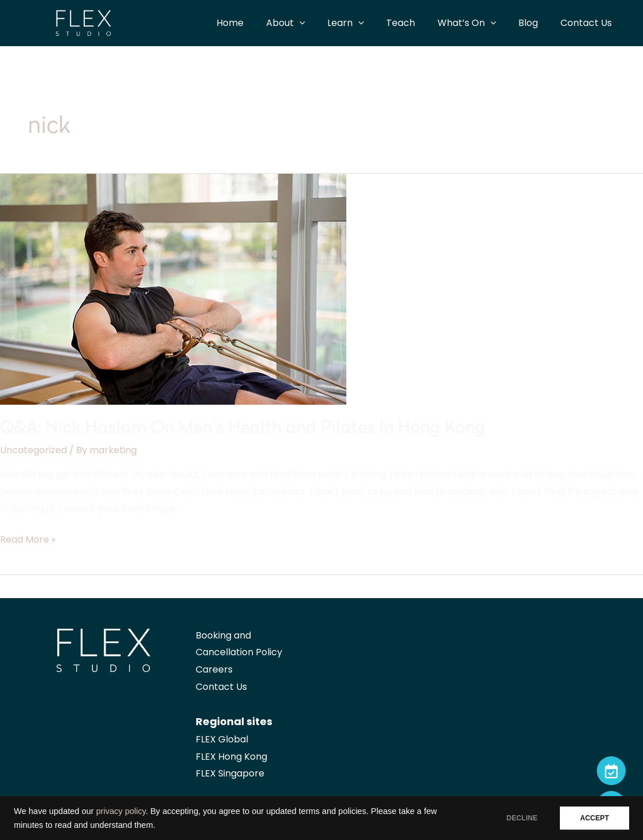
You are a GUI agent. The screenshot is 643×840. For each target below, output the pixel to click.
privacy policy (121, 811)
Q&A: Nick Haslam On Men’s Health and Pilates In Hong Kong (243, 429)
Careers (214, 669)
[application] (320, 23)
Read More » (28, 540)
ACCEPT (595, 818)
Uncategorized (33, 450)
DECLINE (522, 818)
